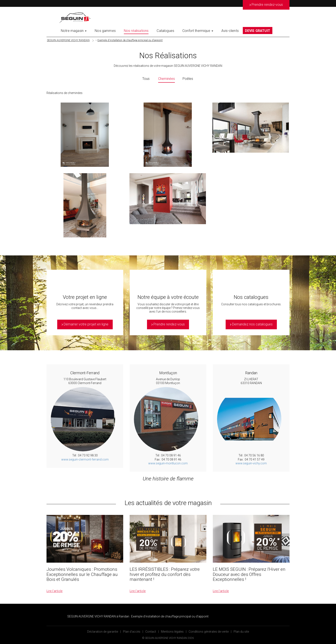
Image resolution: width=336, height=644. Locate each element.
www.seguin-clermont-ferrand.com (85, 459)
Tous (146, 79)
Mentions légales (172, 632)
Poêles (188, 79)
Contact (151, 632)
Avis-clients (230, 31)
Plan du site (241, 632)
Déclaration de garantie (103, 632)
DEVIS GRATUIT (258, 31)
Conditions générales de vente (209, 632)
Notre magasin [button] (74, 31)
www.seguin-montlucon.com (168, 463)
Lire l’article (55, 591)
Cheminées (166, 79)
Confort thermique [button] (198, 31)
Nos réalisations (136, 31)
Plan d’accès (132, 632)
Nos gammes (105, 31)
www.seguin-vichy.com (251, 463)
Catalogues (165, 31)
